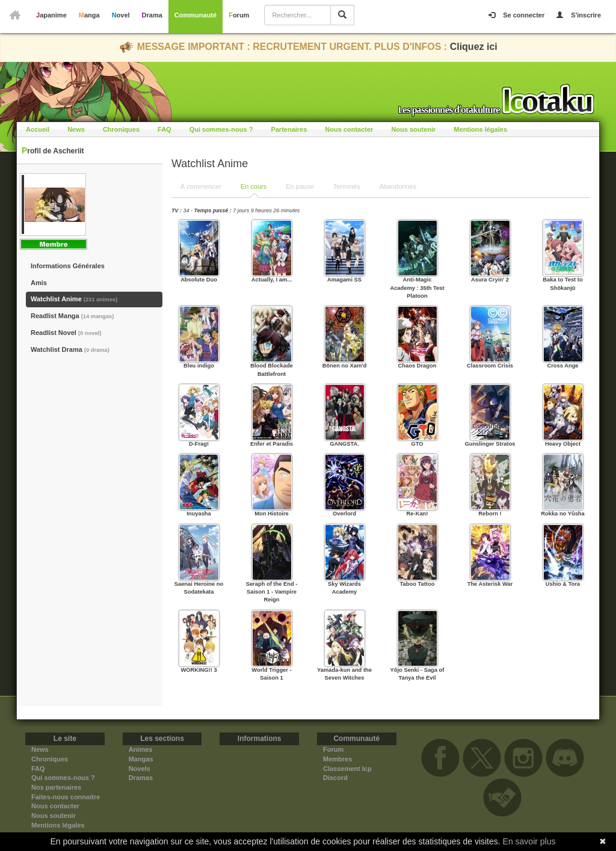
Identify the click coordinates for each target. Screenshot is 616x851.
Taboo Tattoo (417, 584)
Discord (335, 778)
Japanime (51, 15)
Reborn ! (490, 514)
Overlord (344, 514)
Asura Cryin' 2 (490, 280)
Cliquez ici (474, 47)
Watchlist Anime (74, 299)
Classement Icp (347, 769)
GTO (417, 444)
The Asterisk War (490, 584)
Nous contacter (349, 129)
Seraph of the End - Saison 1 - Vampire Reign (272, 592)
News (76, 129)
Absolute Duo (199, 280)
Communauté (196, 15)
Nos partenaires (56, 787)
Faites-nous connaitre (66, 797)
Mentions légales (480, 129)
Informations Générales (68, 266)
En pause (300, 186)
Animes (141, 749)
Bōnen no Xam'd (344, 366)
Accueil (38, 129)
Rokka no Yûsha (563, 514)
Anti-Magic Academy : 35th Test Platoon (417, 288)
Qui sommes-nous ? (221, 129)
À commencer (201, 186)
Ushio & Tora (563, 584)
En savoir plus (529, 841)
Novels (140, 769)
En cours (254, 186)
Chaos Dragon (417, 366)
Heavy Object (563, 444)
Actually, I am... (272, 280)
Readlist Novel (66, 333)
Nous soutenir (413, 129)
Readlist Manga (72, 316)
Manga (89, 15)
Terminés (347, 186)
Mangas (141, 759)
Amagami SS (344, 280)
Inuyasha (199, 514)
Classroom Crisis (490, 366)
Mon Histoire (272, 514)
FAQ (165, 129)
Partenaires (289, 129)
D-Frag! (199, 444)
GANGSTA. (344, 444)
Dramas (141, 778)
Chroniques (121, 129)
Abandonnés (398, 186)
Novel (121, 15)
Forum (239, 15)
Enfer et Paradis (272, 444)
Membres (337, 759)
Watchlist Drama (70, 349)
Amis (39, 283)
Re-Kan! (417, 514)
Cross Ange (562, 366)
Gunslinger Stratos (490, 444)
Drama (152, 15)
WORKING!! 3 (199, 670)
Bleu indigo (199, 366)
